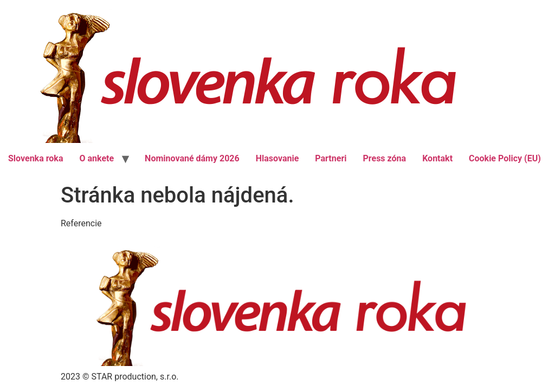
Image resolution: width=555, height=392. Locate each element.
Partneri (331, 158)
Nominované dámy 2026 (192, 158)
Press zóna (384, 158)
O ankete (96, 158)
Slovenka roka (36, 158)
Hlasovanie (277, 158)
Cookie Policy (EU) (505, 158)
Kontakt (437, 158)
